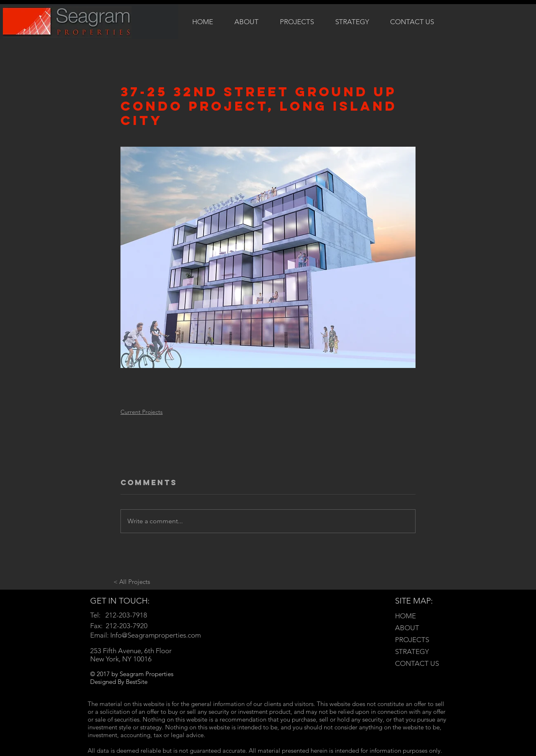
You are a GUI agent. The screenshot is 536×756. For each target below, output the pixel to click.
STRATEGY (412, 652)
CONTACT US (417, 663)
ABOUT (407, 628)
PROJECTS (412, 640)
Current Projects (142, 412)
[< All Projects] (132, 581)
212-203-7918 (126, 615)
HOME (405, 616)
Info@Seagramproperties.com (156, 635)
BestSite (137, 682)
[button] (297, 21)
